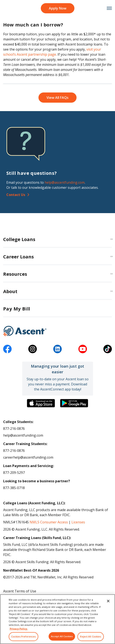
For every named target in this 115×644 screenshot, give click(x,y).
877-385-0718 (14, 488)
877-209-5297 (14, 473)
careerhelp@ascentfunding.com (28, 457)
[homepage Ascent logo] (8, 8)
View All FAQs (57, 98)
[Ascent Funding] (57, 331)
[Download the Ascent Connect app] (41, 403)
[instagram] (33, 349)
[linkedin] (57, 349)
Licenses (78, 522)
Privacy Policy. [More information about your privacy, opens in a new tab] (19, 629)
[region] (57, 619)
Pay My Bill (17, 309)
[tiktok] (108, 349)
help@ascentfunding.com (65, 182)
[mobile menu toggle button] (107, 8)
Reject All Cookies (91, 636)
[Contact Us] (57, 195)
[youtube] (83, 349)
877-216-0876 (14, 429)
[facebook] (7, 349)
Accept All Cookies (62, 636)
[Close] (108, 601)
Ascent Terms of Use (20, 591)
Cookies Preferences (23, 636)
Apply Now (58, 8)
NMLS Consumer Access (49, 522)
